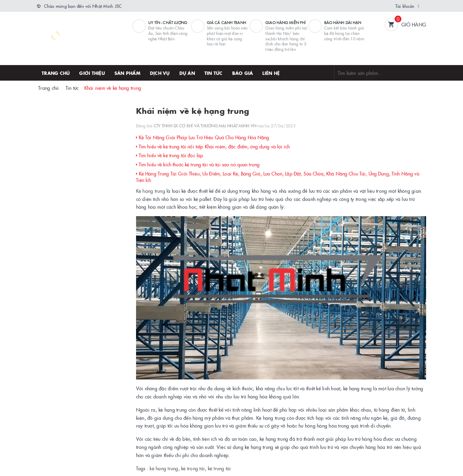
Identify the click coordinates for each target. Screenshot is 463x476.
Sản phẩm (127, 73)
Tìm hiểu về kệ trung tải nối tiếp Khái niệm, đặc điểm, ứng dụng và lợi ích (213, 146)
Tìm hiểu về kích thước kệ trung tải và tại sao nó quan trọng (198, 164)
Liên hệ (271, 73)
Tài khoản (405, 6)
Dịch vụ (160, 73)
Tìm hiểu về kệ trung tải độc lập (170, 155)
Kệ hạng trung (151, 191)
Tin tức (214, 73)
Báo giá (243, 73)
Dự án (187, 73)
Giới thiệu (92, 73)
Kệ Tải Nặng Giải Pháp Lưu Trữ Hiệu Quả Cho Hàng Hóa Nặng (203, 137)
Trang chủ (56, 73)
